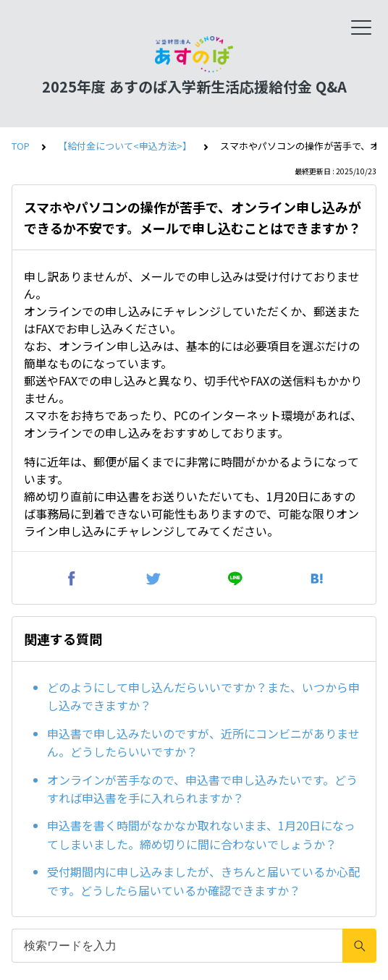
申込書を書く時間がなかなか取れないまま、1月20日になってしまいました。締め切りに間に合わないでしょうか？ (201, 835)
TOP (21, 146)
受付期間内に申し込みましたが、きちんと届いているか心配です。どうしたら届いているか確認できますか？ (203, 881)
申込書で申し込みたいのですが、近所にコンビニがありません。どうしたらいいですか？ (203, 743)
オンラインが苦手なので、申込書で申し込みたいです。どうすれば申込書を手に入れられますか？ (202, 789)
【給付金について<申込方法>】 (125, 146)
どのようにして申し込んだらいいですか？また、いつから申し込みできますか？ (203, 696)
